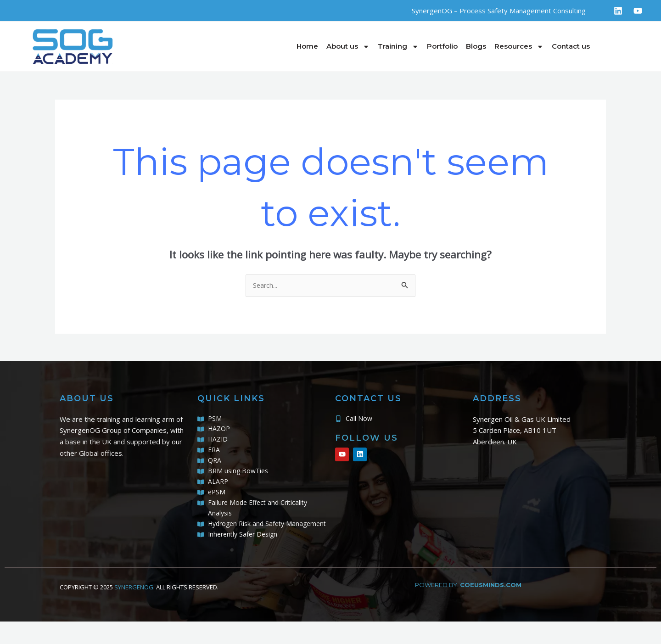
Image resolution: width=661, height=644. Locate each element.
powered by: (468, 607)
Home (307, 46)
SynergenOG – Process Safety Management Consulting (499, 11)
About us (348, 47)
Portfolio (442, 46)
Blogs (476, 46)
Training (398, 47)
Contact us (571, 46)
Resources (519, 47)
